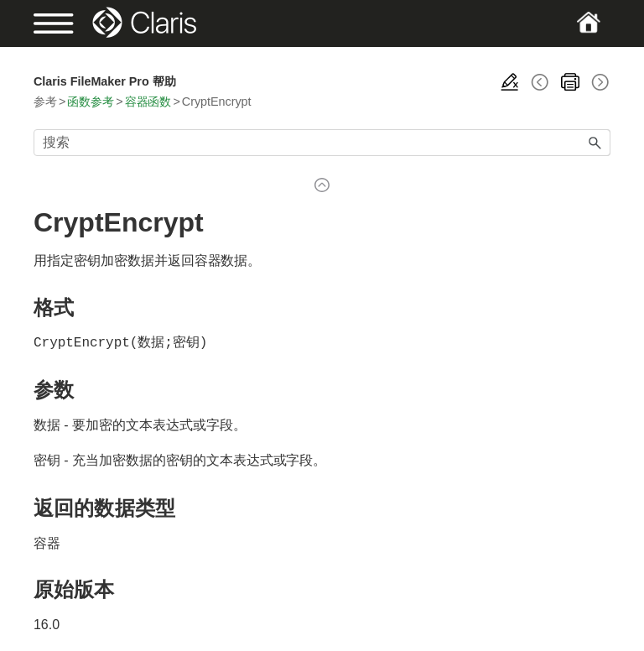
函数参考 (91, 102)
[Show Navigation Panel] (61, 23)
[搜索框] (322, 143)
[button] (595, 143)
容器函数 (148, 102)
